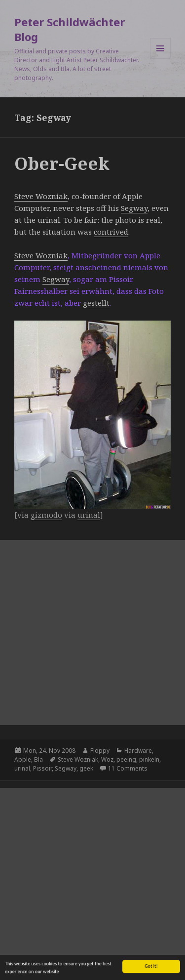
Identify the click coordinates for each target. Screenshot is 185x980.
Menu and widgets (161, 59)
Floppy (100, 751)
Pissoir (42, 768)
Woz (107, 759)
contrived (111, 232)
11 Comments (128, 768)
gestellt (96, 303)
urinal (22, 768)
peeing (126, 759)
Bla (38, 759)
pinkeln (149, 759)
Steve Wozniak (41, 196)
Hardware (138, 751)
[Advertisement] (92, 633)
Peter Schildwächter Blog (70, 29)
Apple (23, 759)
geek (86, 768)
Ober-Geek (62, 163)
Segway (134, 208)
